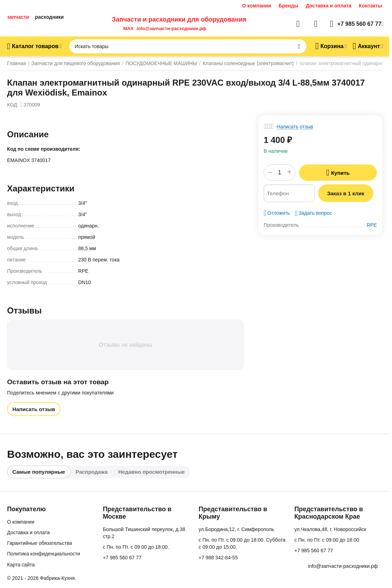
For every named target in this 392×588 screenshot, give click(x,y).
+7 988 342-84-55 (218, 558)
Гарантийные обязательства (40, 543)
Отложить (277, 213)
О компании (257, 6)
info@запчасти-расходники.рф (171, 28)
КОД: (13, 105)
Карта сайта (21, 565)
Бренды (288, 6)
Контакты (370, 6)
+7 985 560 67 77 (122, 558)
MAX (127, 28)
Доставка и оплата (329, 6)
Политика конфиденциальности (44, 554)
